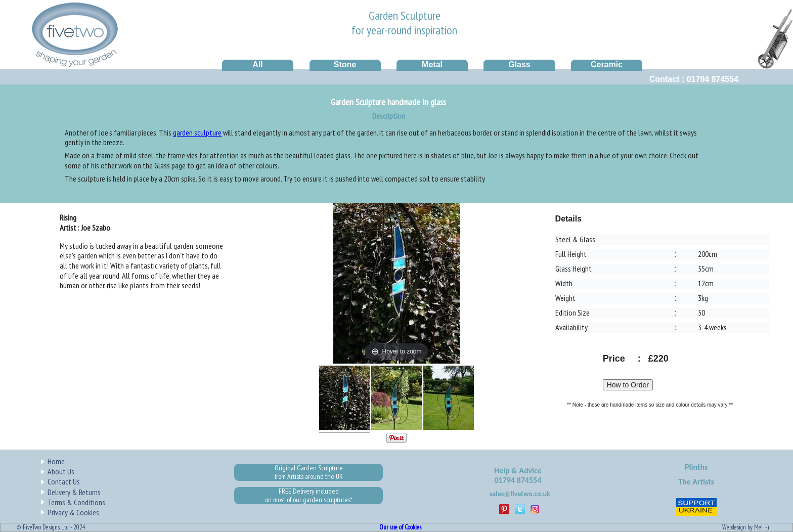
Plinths (696, 467)
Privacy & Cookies (73, 512)
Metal (432, 64)
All (257, 64)
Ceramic (607, 64)
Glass (519, 64)
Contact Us (64, 481)
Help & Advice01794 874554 (518, 476)
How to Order (628, 385)
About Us (61, 471)
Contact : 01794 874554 (694, 79)
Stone (345, 64)
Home (56, 461)
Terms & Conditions (76, 502)
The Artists (696, 482)
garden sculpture (197, 132)
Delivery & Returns (74, 492)
